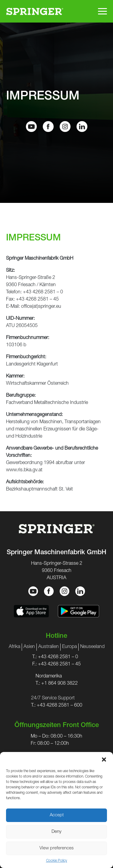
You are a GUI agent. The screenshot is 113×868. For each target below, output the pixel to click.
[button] (104, 759)
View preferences (56, 848)
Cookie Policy (57, 861)
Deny (56, 832)
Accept (57, 815)
